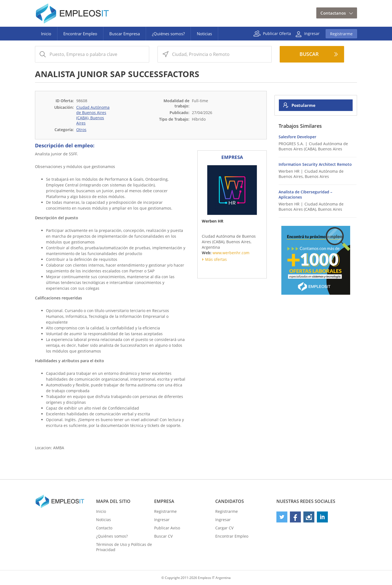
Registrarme (341, 34)
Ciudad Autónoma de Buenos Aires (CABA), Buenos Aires (93, 115)
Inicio (46, 34)
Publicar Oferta (277, 33)
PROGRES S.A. (291, 144)
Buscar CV (163, 536)
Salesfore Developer (297, 137)
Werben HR (289, 171)
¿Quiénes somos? (168, 34)
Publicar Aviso (167, 528)
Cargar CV (224, 528)
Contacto (104, 528)
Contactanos (333, 13)
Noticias (204, 34)
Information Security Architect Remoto (315, 164)
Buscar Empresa (125, 34)
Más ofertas (216, 259)
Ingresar (312, 33)
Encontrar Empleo (80, 34)
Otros (81, 130)
